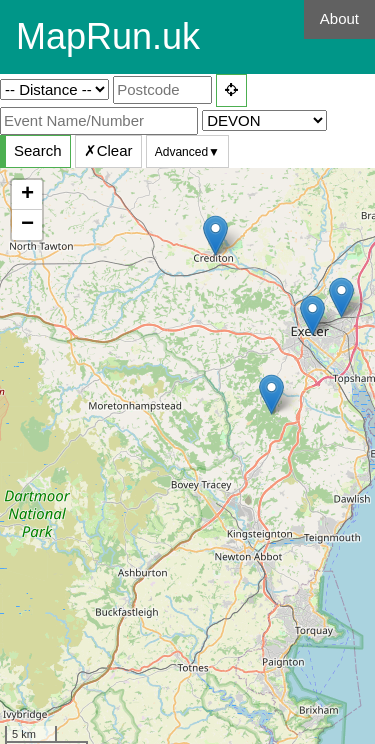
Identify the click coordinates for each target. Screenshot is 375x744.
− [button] (27, 225)
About (339, 18)
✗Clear (108, 150)
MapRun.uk (108, 36)
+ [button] (27, 195)
